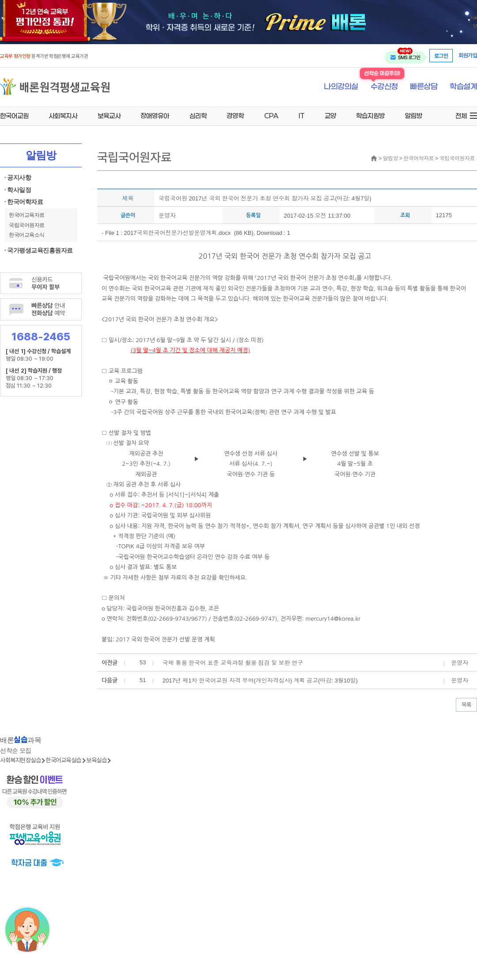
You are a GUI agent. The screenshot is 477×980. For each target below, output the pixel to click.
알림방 (414, 116)
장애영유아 (155, 116)
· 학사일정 (18, 190)
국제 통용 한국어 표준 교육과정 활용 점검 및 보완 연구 (233, 663)
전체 (461, 116)
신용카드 (45, 283)
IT (301, 116)
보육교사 (109, 116)
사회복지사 (63, 116)
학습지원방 (370, 116)
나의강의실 (341, 87)
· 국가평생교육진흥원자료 (39, 251)
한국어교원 (14, 116)
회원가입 (468, 55)
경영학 (235, 116)
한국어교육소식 (27, 235)
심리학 (198, 116)
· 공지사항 (18, 178)
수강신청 (384, 87)
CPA (271, 116)
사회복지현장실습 (20, 760)
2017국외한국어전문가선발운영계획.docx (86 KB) (189, 233)
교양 (330, 116)
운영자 (167, 216)
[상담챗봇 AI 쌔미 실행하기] (27, 930)
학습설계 (463, 87)
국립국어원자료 (27, 225)
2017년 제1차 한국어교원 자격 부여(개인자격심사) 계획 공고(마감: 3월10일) (260, 680)
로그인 (441, 56)
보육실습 (96, 760)
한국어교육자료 (27, 215)
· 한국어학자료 (24, 202)
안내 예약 (48, 309)
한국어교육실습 (63, 760)
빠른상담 (424, 87)
